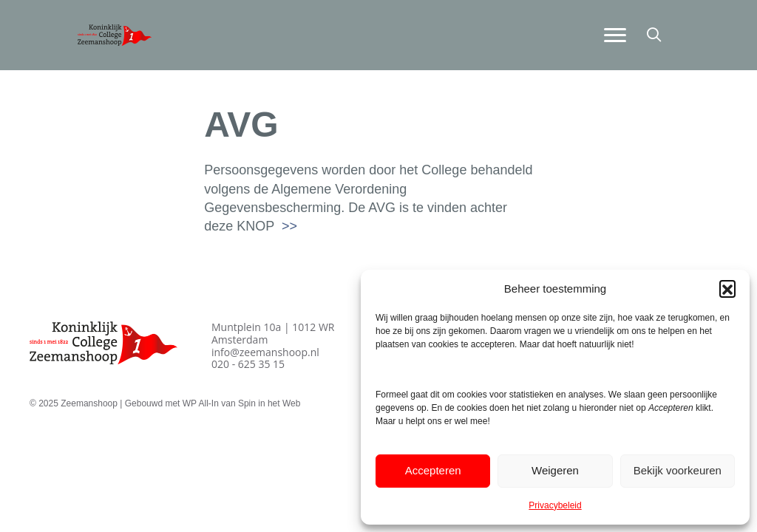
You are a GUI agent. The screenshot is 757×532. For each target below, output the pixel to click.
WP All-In (201, 403)
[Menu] (615, 35)
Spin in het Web (269, 403)
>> (288, 226)
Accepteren (433, 470)
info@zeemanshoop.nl (265, 352)
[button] (727, 288)
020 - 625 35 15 (248, 364)
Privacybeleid (555, 505)
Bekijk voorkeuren (678, 470)
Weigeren (555, 470)
